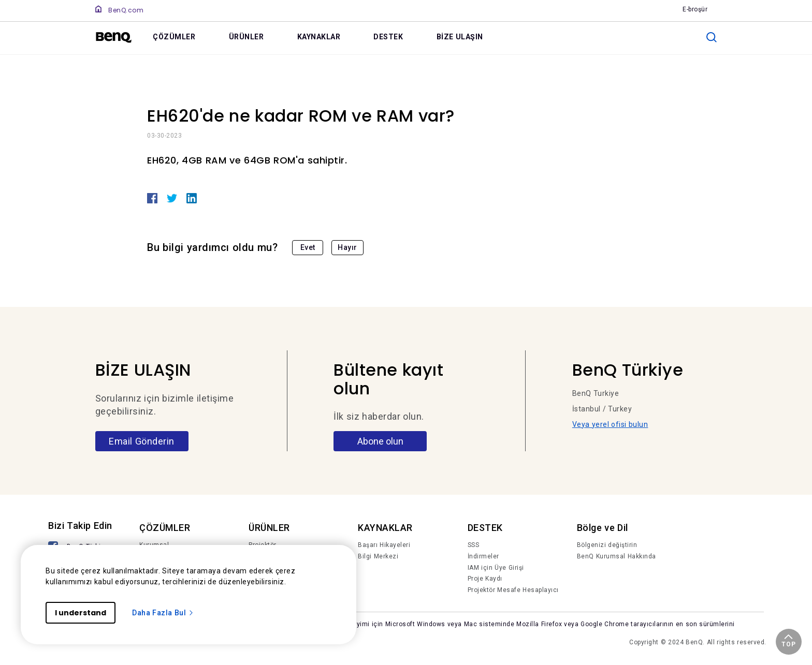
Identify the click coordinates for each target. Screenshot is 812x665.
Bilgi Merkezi (378, 556)
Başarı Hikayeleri (384, 545)
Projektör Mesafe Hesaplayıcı (513, 590)
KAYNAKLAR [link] (319, 37)
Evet (308, 247)
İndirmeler (483, 556)
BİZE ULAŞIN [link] (460, 37)
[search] (712, 37)
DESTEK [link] (388, 37)
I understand (81, 613)
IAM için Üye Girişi (496, 568)
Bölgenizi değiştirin (607, 545)
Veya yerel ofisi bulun (610, 424)
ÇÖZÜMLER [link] (174, 37)
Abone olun (380, 441)
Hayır (347, 247)
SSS (474, 545)
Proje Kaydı (485, 579)
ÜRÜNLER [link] (247, 37)
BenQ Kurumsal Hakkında (617, 556)
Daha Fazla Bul (163, 613)
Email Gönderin (142, 441)
